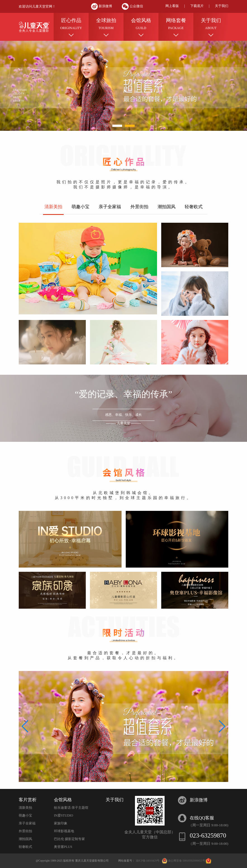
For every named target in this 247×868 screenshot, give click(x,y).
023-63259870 (208, 835)
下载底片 (197, 6)
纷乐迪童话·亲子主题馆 (71, 808)
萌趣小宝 (25, 815)
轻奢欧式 (25, 847)
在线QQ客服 (202, 818)
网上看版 (172, 6)
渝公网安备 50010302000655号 (187, 861)
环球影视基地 (64, 831)
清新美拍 (25, 808)
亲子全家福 (27, 823)
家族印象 (61, 823)
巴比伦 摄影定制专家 (69, 839)
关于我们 (222, 6)
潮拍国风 (25, 839)
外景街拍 (25, 831)
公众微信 (132, 6)
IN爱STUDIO (64, 815)
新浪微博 (102, 6)
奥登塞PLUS (63, 847)
